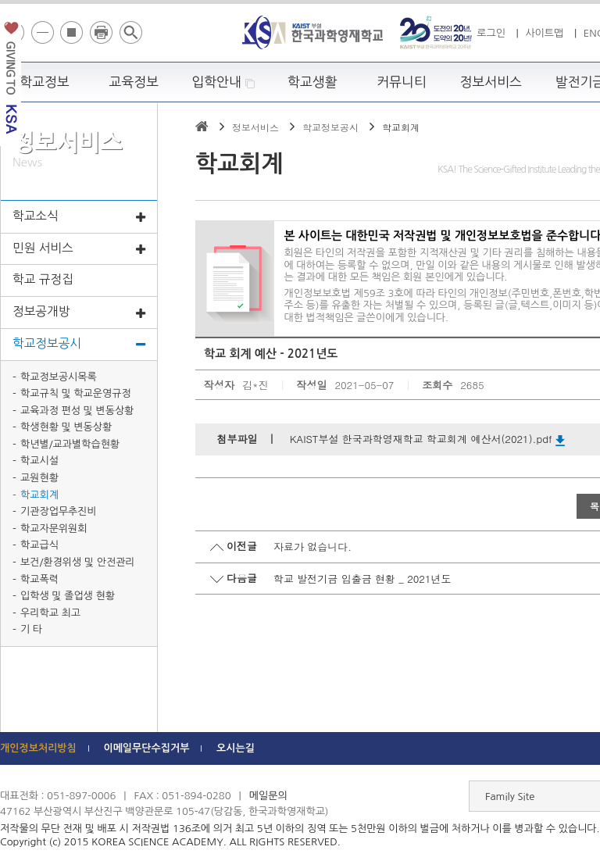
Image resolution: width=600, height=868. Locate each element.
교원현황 (39, 478)
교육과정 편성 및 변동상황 (77, 411)
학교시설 (39, 461)
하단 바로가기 (0, 0)
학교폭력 (39, 579)
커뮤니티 (402, 82)
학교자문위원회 (54, 529)
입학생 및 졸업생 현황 (68, 596)
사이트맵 (544, 33)
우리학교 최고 (50, 613)
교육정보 (134, 82)
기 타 (31, 629)
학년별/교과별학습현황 (70, 444)
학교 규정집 (43, 279)
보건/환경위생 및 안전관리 (78, 562)
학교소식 (79, 218)
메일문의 (268, 796)
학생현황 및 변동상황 (66, 427)
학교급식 (39, 545)
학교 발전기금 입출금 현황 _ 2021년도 (362, 579)
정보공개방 (79, 313)
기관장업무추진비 (59, 511)
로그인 (491, 33)
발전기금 (11, 81)
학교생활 (312, 82)
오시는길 (236, 748)
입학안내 (223, 82)
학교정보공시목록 (59, 377)
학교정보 (45, 82)
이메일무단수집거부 (146, 748)
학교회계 (39, 495)
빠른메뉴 (589, 221)
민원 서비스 (79, 250)
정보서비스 (491, 82)
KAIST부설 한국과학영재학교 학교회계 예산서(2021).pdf (427, 439)
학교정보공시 (79, 345)
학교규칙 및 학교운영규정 (76, 393)
